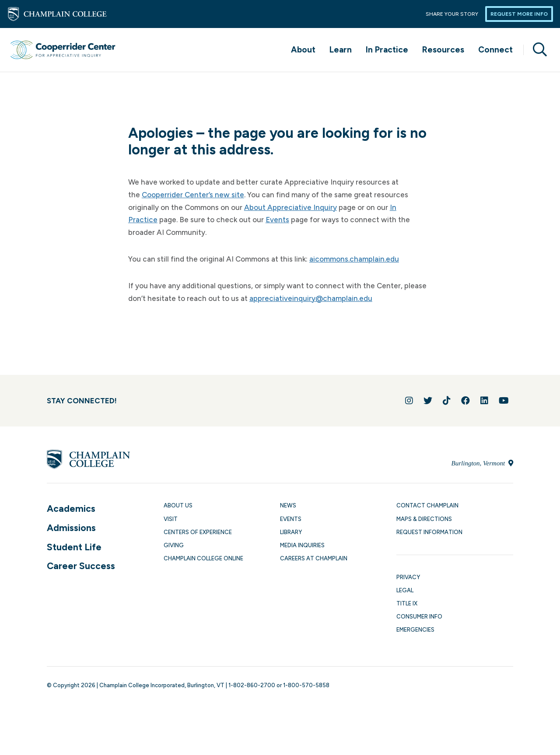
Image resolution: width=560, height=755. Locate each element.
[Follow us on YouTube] (504, 401)
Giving (174, 545)
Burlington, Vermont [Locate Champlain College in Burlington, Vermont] (482, 463)
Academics (71, 509)
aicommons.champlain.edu (354, 259)
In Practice (387, 50)
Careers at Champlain (314, 558)
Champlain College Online (203, 558)
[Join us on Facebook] (465, 401)
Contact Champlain (427, 505)
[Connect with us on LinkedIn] (484, 401)
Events (277, 220)
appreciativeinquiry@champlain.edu (311, 298)
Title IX (407, 603)
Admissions (71, 528)
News (288, 505)
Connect (495, 50)
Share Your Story (452, 14)
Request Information (429, 532)
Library (291, 532)
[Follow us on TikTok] (447, 401)
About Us (178, 505)
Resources (443, 50)
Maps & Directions (424, 519)
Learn (341, 50)
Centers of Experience (198, 532)
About (303, 50)
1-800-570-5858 (306, 685)
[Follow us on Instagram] (409, 401)
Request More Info (519, 14)
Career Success (81, 566)
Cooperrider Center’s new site (193, 195)
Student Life (74, 547)
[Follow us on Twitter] (428, 401)
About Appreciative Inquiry (290, 207)
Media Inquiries (302, 545)
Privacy (408, 577)
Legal (405, 590)
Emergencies (415, 630)
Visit (171, 519)
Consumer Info (419, 617)
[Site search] (536, 50)
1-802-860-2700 (252, 685)
